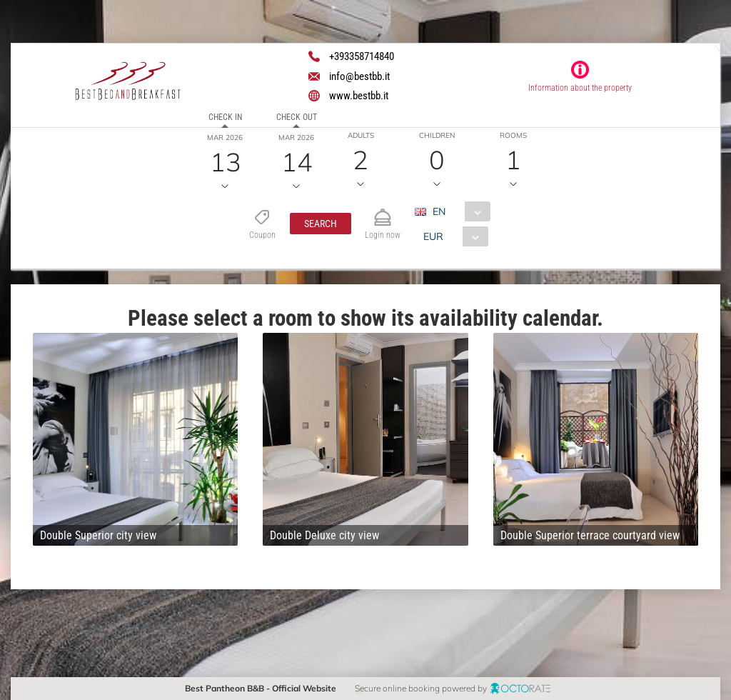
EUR (433, 236)
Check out (297, 117)
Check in (225, 117)
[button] (321, 224)
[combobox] (458, 211)
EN (439, 211)
